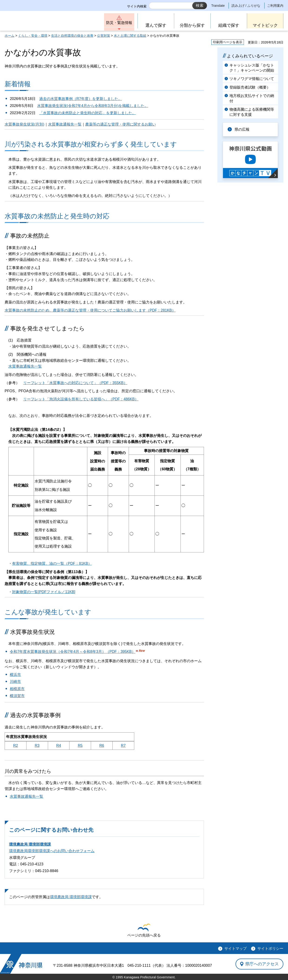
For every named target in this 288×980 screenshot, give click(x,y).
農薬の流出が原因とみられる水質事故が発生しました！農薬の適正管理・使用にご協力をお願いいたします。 (96, 302)
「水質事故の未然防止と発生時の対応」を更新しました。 (88, 113)
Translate (218, 6)
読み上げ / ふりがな (246, 6)
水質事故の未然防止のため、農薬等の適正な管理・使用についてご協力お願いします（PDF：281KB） (90, 310)
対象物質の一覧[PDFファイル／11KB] (44, 592)
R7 (123, 746)
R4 (59, 746)
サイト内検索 (137, 6)
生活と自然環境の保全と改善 (72, 36)
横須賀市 (17, 696)
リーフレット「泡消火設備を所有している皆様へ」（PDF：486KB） (81, 399)
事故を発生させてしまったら (47, 328)
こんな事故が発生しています (48, 612)
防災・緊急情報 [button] (119, 23)
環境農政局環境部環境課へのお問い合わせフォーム (52, 851)
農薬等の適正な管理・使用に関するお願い (121, 124)
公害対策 (104, 36)
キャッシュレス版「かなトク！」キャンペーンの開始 (252, 68)
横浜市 (15, 675)
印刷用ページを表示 (228, 42)
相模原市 (17, 689)
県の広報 (242, 129)
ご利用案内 (275, 6)
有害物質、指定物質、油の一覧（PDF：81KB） (52, 563)
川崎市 (15, 682)
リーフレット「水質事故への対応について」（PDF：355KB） (75, 383)
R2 (16, 746)
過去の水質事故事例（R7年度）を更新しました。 (81, 99)
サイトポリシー (270, 948)
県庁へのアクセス (262, 964)
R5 (80, 746)
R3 (37, 746)
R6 (102, 746)
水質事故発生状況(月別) (25, 124)
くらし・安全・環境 (33, 36)
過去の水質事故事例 (35, 715)
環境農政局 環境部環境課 (30, 844)
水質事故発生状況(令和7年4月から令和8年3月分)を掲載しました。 (93, 106)
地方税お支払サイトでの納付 (252, 98)
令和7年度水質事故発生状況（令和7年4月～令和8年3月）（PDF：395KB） (73, 652)
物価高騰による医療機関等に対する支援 (252, 112)
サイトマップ (236, 948)
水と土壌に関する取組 (130, 36)
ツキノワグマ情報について (252, 79)
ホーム (10, 36)
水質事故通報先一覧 (65, 124)
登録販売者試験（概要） (250, 87)
